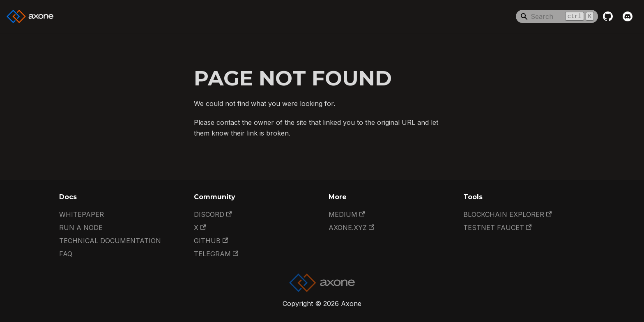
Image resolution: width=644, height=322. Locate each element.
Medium (347, 214)
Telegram (216, 254)
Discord (213, 214)
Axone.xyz (351, 228)
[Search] (557, 16)
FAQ (66, 254)
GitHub (211, 241)
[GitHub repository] (608, 16)
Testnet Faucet (497, 228)
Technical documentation (110, 241)
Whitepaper (82, 214)
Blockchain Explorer (507, 214)
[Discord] (628, 16)
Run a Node (81, 228)
